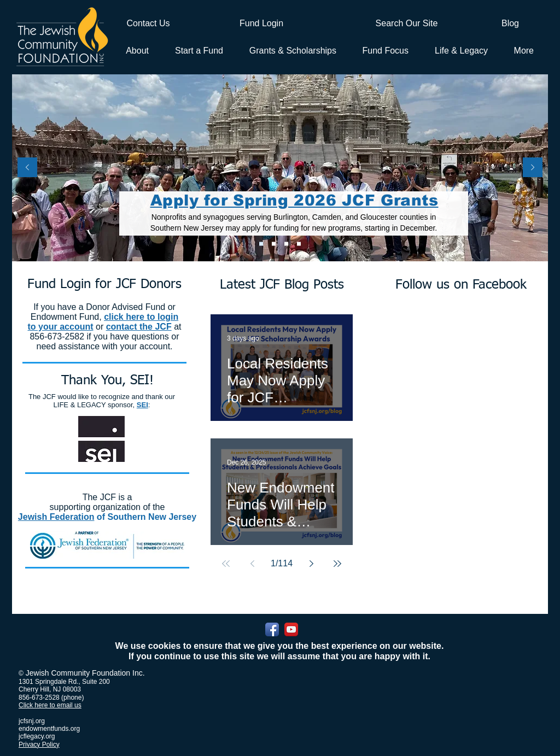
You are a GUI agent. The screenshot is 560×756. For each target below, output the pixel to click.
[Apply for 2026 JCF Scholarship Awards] (274, 244)
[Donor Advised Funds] (299, 244)
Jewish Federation (56, 517)
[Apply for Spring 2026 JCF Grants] (261, 244)
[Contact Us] (148, 24)
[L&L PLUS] (286, 244)
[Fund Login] (261, 24)
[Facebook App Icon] (272, 629)
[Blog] (510, 24)
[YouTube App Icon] (291, 629)
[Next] (533, 168)
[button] (197, 51)
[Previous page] (252, 564)
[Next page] (311, 564)
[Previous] (27, 168)
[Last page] (337, 564)
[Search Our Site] (407, 23)
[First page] (226, 564)
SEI (142, 405)
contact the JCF (139, 327)
